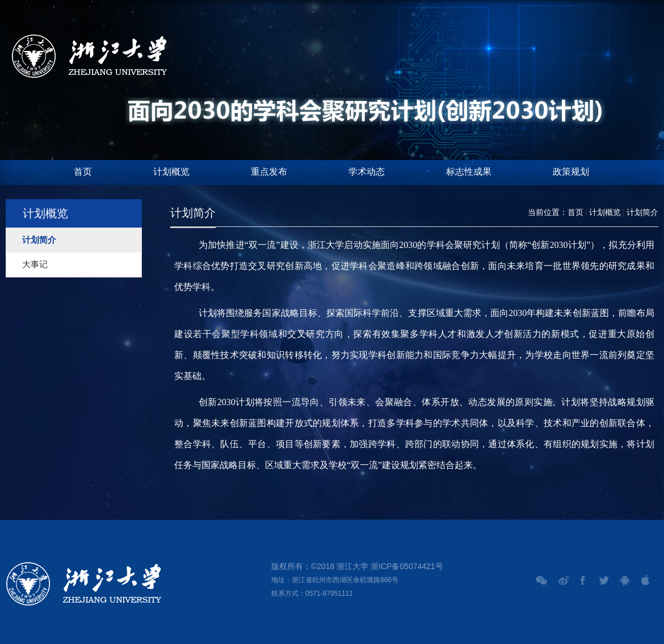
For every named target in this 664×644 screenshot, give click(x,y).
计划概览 (171, 172)
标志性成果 (469, 172)
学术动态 (367, 172)
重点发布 (269, 172)
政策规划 (571, 172)
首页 (83, 172)
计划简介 (642, 212)
